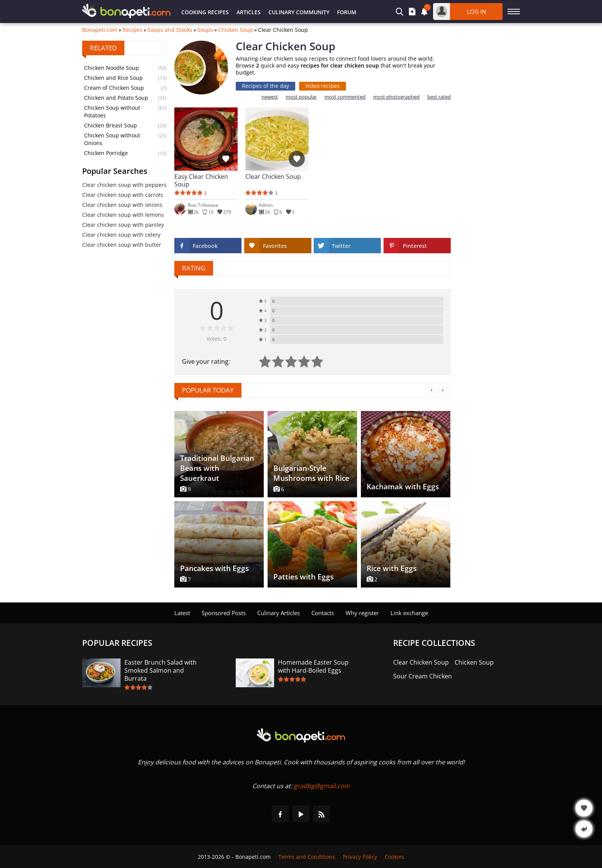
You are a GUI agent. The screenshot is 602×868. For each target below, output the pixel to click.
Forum (347, 12)
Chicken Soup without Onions (112, 139)
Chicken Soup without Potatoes (112, 111)
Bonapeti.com (100, 30)
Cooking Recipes (205, 12)
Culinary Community (299, 12)
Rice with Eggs (392, 568)
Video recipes (322, 86)
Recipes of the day (265, 86)
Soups (205, 30)
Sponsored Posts (224, 613)
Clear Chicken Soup (273, 177)
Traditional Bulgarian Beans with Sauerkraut (217, 468)
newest (270, 97)
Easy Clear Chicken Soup (201, 180)
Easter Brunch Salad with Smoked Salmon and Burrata (160, 671)
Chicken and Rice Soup (113, 78)
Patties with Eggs (303, 577)
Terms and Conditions (307, 857)
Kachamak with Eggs (403, 487)
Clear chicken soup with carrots (123, 195)
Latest (182, 613)
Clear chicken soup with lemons (123, 215)
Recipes (132, 30)
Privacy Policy (360, 857)
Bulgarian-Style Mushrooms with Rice (311, 473)
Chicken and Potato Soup (116, 98)
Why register (362, 613)
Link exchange (409, 613)
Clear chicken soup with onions (122, 205)
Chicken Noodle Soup (112, 68)
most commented (345, 97)
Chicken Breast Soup (111, 125)
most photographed (396, 97)
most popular (301, 97)
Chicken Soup (236, 30)
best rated (439, 97)
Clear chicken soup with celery (121, 235)
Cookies (394, 857)
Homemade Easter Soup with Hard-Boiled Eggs (313, 667)
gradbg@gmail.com (322, 786)
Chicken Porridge (106, 153)
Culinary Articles (279, 613)
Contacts (323, 613)
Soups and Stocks (170, 30)
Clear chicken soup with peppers (124, 185)
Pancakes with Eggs (214, 568)
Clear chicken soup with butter (122, 245)
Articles (249, 12)
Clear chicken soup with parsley (123, 225)
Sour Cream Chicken (423, 676)
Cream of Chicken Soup (114, 88)
